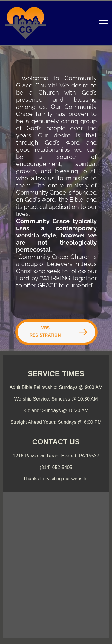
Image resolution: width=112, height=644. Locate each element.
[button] (103, 23)
